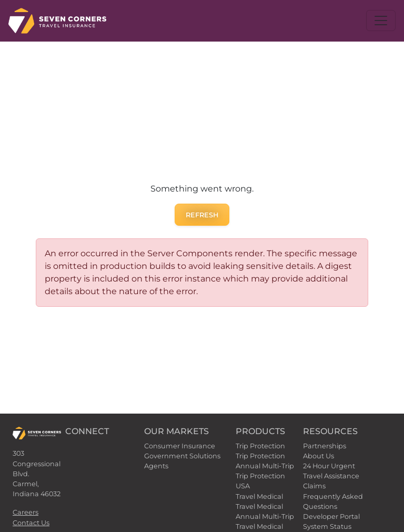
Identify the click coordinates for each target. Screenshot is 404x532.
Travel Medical (259, 496)
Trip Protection (260, 446)
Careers (26, 512)
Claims (314, 486)
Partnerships (325, 446)
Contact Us (31, 523)
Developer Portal (331, 516)
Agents (156, 466)
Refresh (202, 215)
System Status (327, 526)
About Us (319, 456)
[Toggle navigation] (381, 21)
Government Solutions (182, 456)
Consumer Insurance (180, 446)
